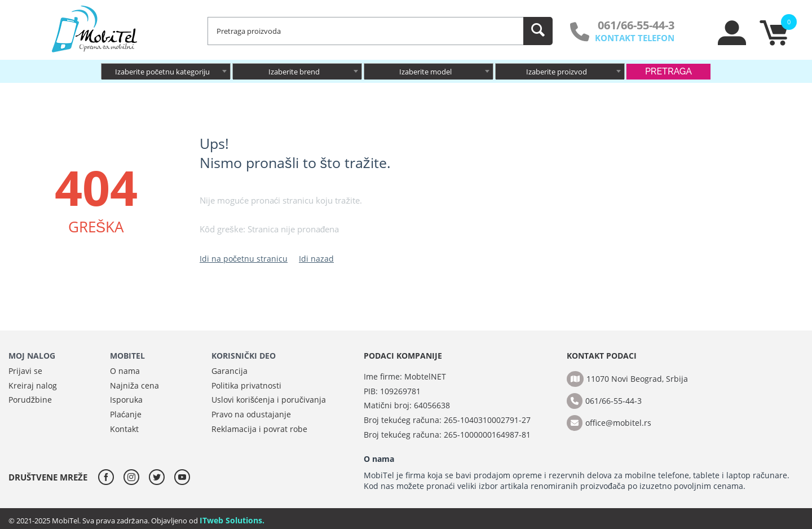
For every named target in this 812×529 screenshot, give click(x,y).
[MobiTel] (95, 28)
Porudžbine (30, 400)
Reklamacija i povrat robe (259, 429)
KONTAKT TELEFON (635, 38)
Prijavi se (25, 371)
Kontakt (124, 429)
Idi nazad (316, 259)
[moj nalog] (732, 42)
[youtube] (182, 477)
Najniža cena (134, 385)
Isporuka (126, 400)
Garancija (230, 371)
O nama (125, 371)
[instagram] (134, 477)
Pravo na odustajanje (251, 414)
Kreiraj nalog (33, 385)
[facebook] (109, 477)
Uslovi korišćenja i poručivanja (269, 400)
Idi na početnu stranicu (244, 259)
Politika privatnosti (246, 385)
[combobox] (166, 71)
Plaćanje (126, 414)
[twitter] (160, 477)
